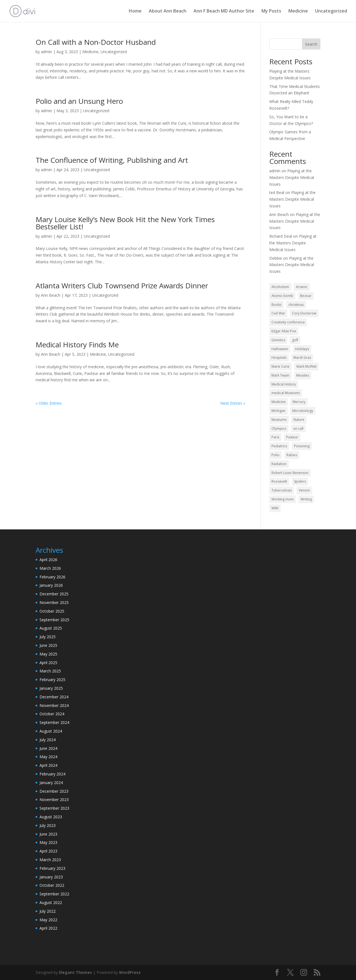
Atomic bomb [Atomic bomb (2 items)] (282, 296)
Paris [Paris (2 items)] (275, 437)
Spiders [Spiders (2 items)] (300, 481)
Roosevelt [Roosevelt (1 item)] (279, 481)
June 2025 (48, 645)
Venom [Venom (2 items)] (304, 490)
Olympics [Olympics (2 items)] (279, 428)
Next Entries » (233, 403)
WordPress (130, 972)
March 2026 (50, 568)
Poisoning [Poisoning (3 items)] (302, 446)
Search (311, 44)
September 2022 (54, 894)
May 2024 (48, 757)
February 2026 (52, 577)
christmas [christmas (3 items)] (296, 305)
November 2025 (54, 602)
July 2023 (48, 825)
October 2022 (52, 885)
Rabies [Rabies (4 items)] (292, 455)
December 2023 (54, 791)
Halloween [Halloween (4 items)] (280, 349)
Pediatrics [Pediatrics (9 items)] (279, 446)
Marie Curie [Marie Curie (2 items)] (280, 366)
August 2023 (51, 817)
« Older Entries (49, 403)
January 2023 (51, 877)
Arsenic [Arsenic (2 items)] (302, 287)
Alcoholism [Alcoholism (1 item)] (280, 287)
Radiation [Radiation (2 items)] (279, 464)
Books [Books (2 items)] (276, 305)
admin (46, 52)
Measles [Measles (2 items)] (303, 375)
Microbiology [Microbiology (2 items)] (303, 411)
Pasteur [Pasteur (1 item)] (292, 437)
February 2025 (52, 680)
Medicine (298, 12)
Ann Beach (51, 295)
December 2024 (54, 697)
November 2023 (54, 800)
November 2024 (54, 705)
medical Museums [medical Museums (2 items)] (286, 393)
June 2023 (48, 834)
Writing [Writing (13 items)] (306, 499)
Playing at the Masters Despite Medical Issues (292, 177)
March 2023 (50, 860)
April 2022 (48, 928)
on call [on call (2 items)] (298, 428)
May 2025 (48, 654)
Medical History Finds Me (77, 345)
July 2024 (48, 740)
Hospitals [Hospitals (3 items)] (279, 358)
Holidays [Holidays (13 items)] (302, 349)
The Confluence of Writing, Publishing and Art (112, 160)
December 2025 (54, 594)
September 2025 (54, 620)
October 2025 (52, 611)
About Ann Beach (168, 12)
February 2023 (52, 868)
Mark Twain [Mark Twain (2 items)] (280, 375)
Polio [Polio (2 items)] (275, 455)
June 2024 (48, 748)
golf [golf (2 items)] (295, 340)
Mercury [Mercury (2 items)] (299, 402)
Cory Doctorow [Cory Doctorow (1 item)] (304, 313)
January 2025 (51, 688)
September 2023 (54, 808)
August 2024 (51, 731)
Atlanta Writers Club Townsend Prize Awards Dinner (122, 286)
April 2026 (48, 560)
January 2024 (51, 783)
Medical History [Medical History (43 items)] (284, 384)
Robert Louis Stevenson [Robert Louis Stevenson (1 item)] (290, 473)
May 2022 (48, 920)
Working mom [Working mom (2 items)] (283, 499)
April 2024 (48, 765)
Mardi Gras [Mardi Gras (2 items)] (302, 358)
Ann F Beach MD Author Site (224, 12)
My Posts (271, 12)
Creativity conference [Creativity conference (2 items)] (288, 322)
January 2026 (51, 585)
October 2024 (52, 714)
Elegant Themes (76, 972)
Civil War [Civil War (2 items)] (278, 313)
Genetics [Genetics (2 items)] (278, 340)
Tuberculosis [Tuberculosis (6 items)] (282, 490)
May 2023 (48, 842)
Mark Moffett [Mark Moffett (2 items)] (306, 366)
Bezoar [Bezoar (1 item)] (306, 296)
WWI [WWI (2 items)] (275, 508)
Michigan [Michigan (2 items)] (278, 411)
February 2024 (52, 774)
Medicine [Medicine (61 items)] (279, 402)
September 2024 (54, 722)
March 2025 (50, 671)
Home (135, 12)
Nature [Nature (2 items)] (299, 420)
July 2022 (48, 911)
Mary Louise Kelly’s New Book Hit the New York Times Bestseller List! (125, 223)
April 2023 (48, 851)
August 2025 (51, 628)
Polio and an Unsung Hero (79, 101)
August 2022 (51, 902)
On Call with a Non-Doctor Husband (96, 42)
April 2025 (48, 663)
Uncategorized (331, 12)
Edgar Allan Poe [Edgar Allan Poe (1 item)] (284, 331)
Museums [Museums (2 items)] (279, 420)
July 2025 (48, 637)
